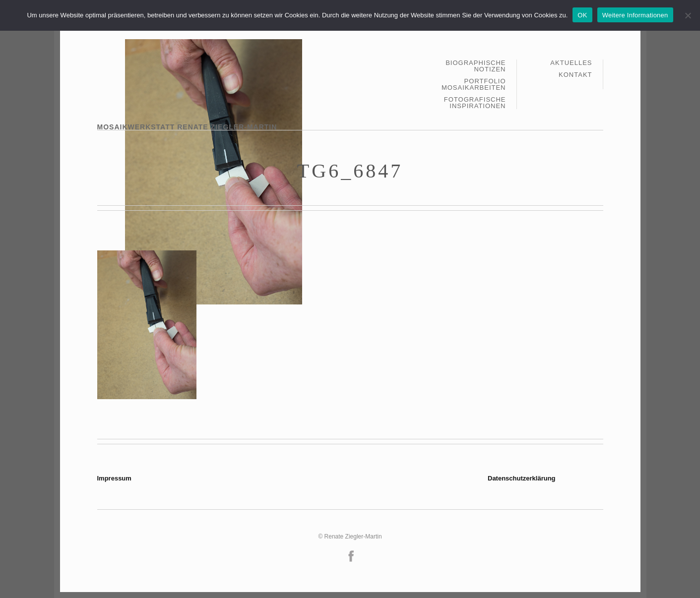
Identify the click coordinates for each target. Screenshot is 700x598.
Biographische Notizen (476, 66)
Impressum (114, 478)
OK (582, 15)
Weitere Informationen (635, 15)
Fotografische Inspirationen (475, 103)
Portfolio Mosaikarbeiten (474, 85)
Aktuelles (571, 63)
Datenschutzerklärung (522, 478)
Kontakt (575, 75)
